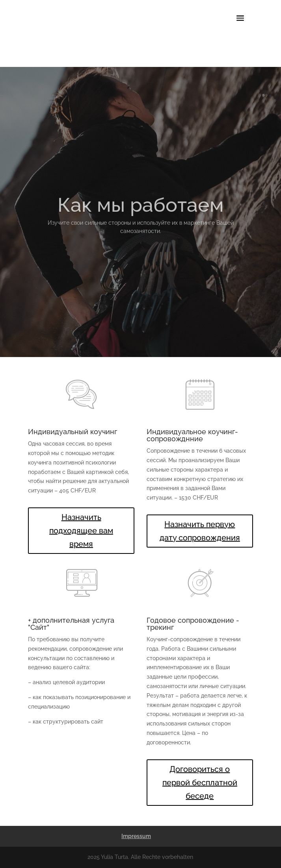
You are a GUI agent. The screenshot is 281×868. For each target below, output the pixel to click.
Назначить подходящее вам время (81, 531)
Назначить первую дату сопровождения (200, 531)
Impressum (136, 836)
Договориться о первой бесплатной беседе (200, 783)
